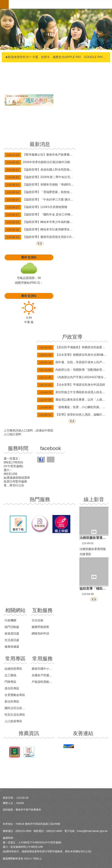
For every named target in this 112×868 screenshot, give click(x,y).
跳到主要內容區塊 (2, 2)
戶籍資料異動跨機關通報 (43, 682)
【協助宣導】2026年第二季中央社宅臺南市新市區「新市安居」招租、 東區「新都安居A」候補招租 (40, 177)
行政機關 (10, 620)
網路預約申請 (40, 633)
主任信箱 (37, 620)
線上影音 (94, 499)
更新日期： (9, 798)
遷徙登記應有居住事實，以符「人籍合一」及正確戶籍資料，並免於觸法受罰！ (73, 400)
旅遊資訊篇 (12, 633)
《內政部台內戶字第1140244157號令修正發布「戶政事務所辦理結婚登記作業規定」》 (73, 377)
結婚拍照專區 (13, 669)
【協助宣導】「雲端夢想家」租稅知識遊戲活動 (40, 192)
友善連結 (83, 733)
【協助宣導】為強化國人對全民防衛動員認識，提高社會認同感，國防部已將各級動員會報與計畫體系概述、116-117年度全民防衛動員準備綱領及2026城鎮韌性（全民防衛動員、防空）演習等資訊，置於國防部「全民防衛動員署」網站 (40, 170)
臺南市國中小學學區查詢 (43, 669)
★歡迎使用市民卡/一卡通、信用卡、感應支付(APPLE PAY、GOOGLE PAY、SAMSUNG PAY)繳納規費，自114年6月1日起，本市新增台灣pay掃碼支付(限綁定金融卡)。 (56, 57)
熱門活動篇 (12, 627)
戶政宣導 (72, 337)
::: (1, 790)
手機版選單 (4, 4)
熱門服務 (40, 499)
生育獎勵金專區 (15, 695)
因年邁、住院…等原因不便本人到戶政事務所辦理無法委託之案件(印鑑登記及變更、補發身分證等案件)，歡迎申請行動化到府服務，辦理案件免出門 (73, 362)
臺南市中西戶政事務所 (60, 4)
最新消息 (40, 144)
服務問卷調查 (40, 627)
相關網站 (15, 610)
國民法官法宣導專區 (16, 708)
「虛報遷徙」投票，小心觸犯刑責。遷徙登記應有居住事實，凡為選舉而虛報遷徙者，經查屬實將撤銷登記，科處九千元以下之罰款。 (73, 407)
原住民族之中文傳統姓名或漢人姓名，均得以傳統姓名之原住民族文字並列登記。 (73, 392)
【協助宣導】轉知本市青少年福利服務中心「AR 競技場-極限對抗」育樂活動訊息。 (40, 222)
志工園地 (10, 675)
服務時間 (18, 448)
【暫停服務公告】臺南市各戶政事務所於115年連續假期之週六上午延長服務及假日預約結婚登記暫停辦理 (40, 155)
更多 (40, 243)
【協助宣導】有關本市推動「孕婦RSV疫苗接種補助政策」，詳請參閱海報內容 (40, 185)
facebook (51, 448)
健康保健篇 (12, 647)
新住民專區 (12, 702)
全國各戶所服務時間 (43, 675)
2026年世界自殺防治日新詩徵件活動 (37, 162)
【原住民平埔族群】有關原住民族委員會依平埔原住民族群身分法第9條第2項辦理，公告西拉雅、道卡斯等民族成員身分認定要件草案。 (73, 348)
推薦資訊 (29, 733)
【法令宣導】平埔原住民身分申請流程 (71, 385)
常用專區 (15, 659)
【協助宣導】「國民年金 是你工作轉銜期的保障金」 (40, 215)
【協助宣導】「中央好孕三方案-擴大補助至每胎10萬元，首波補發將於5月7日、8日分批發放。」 (40, 200)
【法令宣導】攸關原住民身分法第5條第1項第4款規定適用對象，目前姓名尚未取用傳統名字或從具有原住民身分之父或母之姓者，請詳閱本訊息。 (73, 355)
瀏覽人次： (9, 803)
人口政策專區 (13, 721)
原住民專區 (12, 688)
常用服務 (42, 659)
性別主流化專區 (15, 715)
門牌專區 (10, 682)
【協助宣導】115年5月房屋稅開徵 (36, 207)
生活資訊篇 (12, 640)
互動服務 (42, 610)
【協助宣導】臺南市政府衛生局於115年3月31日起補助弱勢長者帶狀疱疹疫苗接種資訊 (40, 237)
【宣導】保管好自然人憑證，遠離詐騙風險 (73, 415)
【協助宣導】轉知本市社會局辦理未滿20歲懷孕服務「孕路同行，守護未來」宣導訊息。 (40, 230)
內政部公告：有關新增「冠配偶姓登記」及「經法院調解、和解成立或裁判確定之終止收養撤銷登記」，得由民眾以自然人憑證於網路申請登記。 (73, 370)
